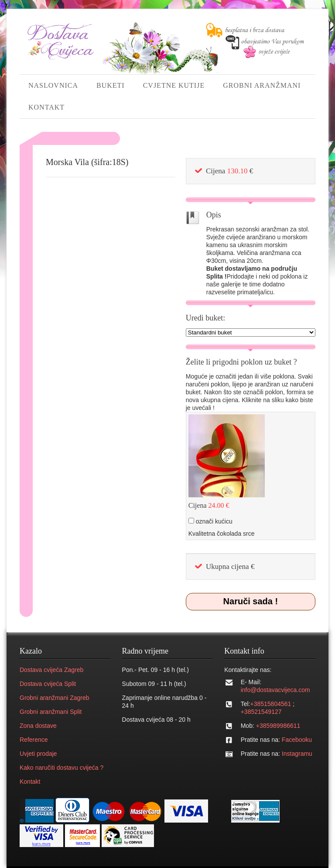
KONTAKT (46, 107)
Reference (34, 740)
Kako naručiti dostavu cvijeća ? (62, 768)
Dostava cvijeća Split (48, 684)
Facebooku (297, 740)
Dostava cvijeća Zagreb (51, 670)
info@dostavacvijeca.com (275, 690)
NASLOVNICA (53, 85)
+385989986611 (278, 726)
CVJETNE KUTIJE (174, 85)
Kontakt (30, 782)
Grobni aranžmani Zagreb (55, 698)
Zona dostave (38, 726)
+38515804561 (270, 704)
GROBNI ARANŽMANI (262, 85)
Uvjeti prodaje (38, 754)
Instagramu (297, 754)
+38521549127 (261, 712)
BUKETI (111, 85)
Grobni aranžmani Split (51, 712)
